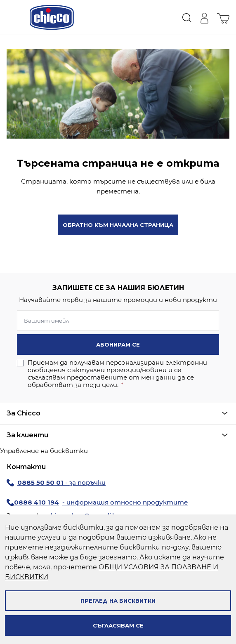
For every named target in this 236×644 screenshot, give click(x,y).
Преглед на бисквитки (118, 601)
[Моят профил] (204, 17)
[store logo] (52, 17)
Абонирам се (118, 344)
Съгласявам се (118, 625)
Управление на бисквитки (44, 451)
